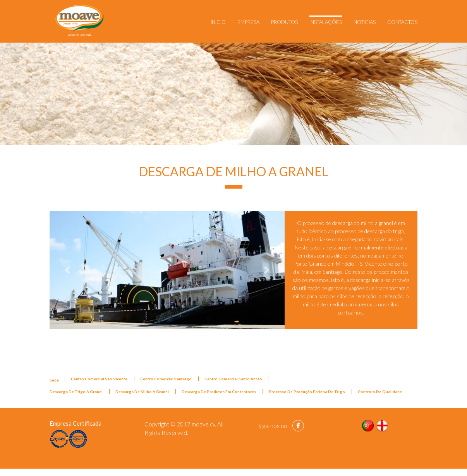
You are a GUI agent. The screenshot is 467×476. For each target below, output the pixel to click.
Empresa (248, 22)
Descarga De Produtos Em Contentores (219, 392)
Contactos (402, 22)
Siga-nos (269, 426)
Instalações (326, 22)
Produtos (284, 22)
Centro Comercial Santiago (166, 379)
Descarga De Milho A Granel (143, 392)
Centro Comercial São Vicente (100, 379)
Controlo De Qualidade (380, 392)
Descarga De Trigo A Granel (76, 392)
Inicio (218, 22)
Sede (54, 380)
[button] (67, 270)
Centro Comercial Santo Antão (233, 379)
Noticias (365, 22)
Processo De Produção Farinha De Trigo (307, 392)
